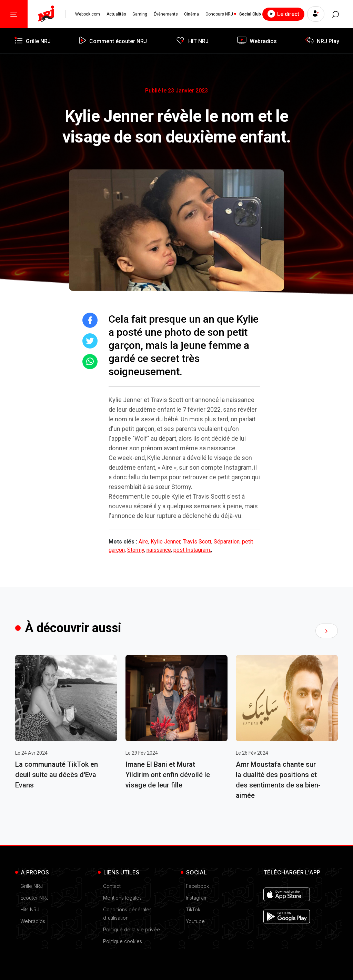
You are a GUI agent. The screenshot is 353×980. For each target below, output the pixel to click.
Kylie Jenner (165, 542)
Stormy (136, 550)
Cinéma (191, 14)
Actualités (116, 14)
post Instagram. (192, 550)
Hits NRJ (30, 909)
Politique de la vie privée (132, 929)
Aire (143, 542)
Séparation (227, 542)
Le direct (283, 14)
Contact (112, 886)
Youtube (195, 921)
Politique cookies (123, 941)
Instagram (197, 898)
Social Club (250, 14)
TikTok (193, 909)
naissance (159, 550)
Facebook (197, 886)
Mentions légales (122, 898)
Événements (165, 14)
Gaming (140, 14)
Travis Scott (197, 542)
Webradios (33, 921)
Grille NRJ (32, 886)
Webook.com (88, 14)
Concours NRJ (219, 14)
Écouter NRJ (34, 898)
